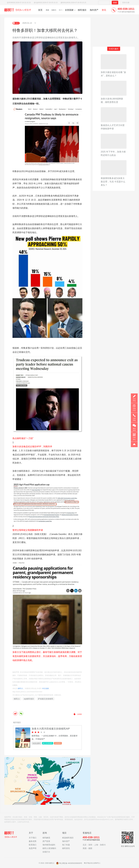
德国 (90, 848)
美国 (47, 10)
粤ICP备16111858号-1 (92, 863)
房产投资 (46, 841)
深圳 (90, 845)
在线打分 (46, 852)
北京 (85, 845)
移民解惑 (46, 838)
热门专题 (66, 845)
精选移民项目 (68, 838)
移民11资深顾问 (49, 848)
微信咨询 (134, 429)
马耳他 (61, 10)
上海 (96, 845)
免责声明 (33, 848)
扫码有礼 (134, 438)
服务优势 (33, 841)
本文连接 (45, 688)
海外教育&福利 (49, 845)
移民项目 (82, 10)
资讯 (104, 10)
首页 (40, 10)
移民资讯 (66, 848)
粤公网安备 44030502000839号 (69, 863)
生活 (16, 23)
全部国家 (69, 10)
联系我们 (33, 845)
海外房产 (94, 10)
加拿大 (54, 10)
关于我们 (33, 838)
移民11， (21, 688)
